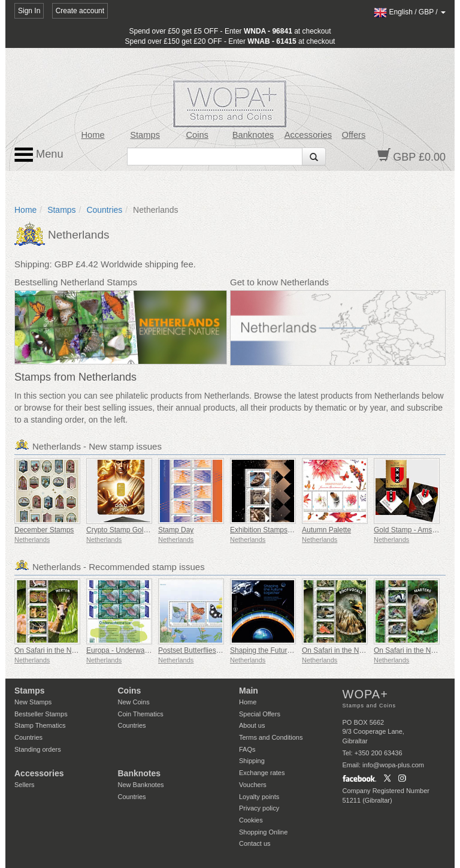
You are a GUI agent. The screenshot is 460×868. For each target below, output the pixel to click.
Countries (104, 210)
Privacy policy (259, 808)
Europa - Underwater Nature (131, 650)
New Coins (134, 702)
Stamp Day (176, 530)
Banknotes (253, 135)
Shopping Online (263, 832)
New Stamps (33, 702)
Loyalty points (259, 797)
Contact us (255, 843)
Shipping (252, 761)
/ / (410, 12)
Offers (354, 135)
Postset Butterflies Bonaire (200, 650)
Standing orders (38, 749)
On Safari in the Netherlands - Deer (71, 650)
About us (252, 725)
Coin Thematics (141, 714)
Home (93, 135)
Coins (197, 135)
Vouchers (253, 785)
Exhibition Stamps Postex (271, 530)
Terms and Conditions (271, 737)
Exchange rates (262, 773)
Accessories (308, 135)
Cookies (251, 820)
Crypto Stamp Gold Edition (129, 530)
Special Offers (260, 714)
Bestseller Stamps (41, 714)
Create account (80, 11)
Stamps (145, 135)
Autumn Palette (326, 530)
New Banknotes (141, 785)
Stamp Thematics (40, 725)
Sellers (25, 785)
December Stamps (44, 530)
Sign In (29, 11)
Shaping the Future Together (276, 650)
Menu (39, 155)
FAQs (247, 749)
